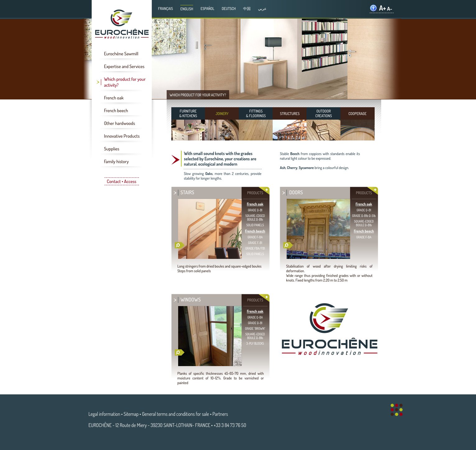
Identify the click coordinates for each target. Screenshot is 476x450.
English (187, 9)
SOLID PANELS (255, 225)
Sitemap (131, 414)
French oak (114, 98)
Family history (116, 161)
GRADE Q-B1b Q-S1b (364, 216)
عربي (262, 9)
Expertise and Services (124, 66)
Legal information (104, 414)
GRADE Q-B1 (255, 210)
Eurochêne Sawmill (121, 54)
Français (166, 9)
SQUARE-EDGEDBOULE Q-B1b (255, 218)
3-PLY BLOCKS (255, 343)
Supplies (112, 149)
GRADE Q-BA (255, 317)
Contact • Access (121, 181)
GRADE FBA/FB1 (255, 248)
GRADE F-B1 (255, 243)
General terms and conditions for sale (176, 414)
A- (390, 9)
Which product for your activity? (125, 82)
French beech (116, 110)
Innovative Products (122, 136)
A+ (382, 8)
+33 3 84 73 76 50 (230, 425)
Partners (220, 414)
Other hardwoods (120, 123)
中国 (247, 9)
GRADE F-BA (255, 237)
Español (207, 9)
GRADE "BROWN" (255, 328)
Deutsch (229, 9)
